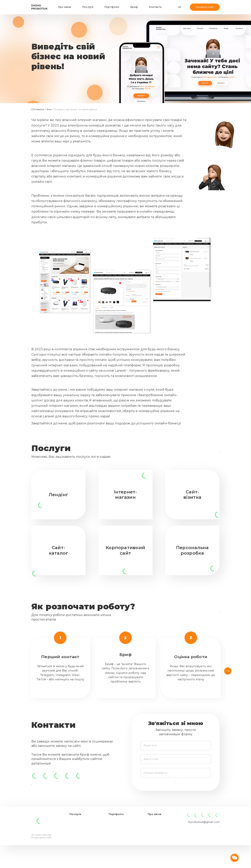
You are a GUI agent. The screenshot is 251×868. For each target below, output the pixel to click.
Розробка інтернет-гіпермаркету (122, 832)
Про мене (65, 7)
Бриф (134, 7)
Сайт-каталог (78, 849)
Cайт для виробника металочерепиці (122, 840)
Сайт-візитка (78, 844)
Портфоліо (112, 7)
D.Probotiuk (38, 109)
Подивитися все (204, 451)
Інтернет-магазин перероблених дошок (120, 857)
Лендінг (75, 840)
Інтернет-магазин (81, 830)
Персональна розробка (79, 855)
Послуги (88, 7)
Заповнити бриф (204, 611)
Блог (50, 109)
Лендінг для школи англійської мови (121, 848)
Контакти (155, 7)
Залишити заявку (203, 841)
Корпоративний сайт (84, 835)
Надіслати (176, 788)
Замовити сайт (205, 7)
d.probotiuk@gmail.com (204, 833)
